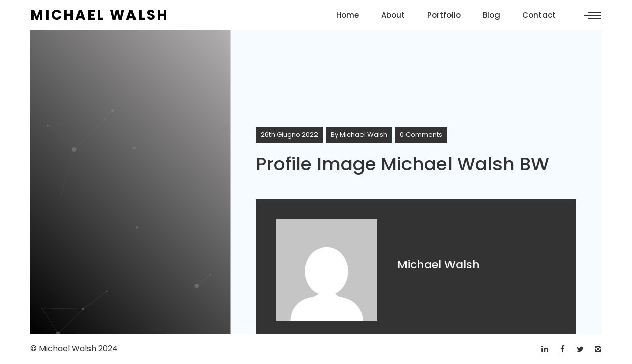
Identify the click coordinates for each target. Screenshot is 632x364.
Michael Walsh (364, 135)
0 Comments (421, 135)
